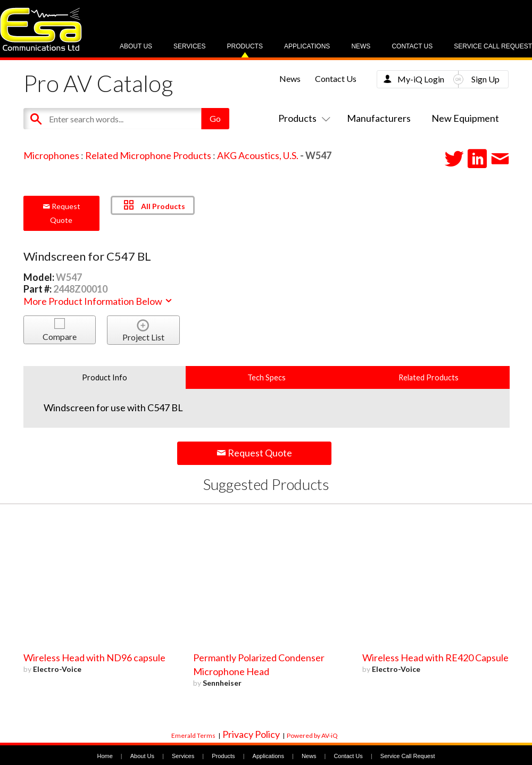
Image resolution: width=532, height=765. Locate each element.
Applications (307, 46)
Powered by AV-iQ (312, 735)
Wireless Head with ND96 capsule (94, 658)
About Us (136, 46)
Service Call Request (493, 46)
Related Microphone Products (148, 155)
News (361, 46)
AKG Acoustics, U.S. (258, 155)
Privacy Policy (251, 734)
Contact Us (412, 46)
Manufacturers (379, 118)
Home (105, 756)
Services (189, 46)
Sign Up (485, 79)
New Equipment (465, 118)
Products (245, 46)
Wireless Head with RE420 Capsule (435, 658)
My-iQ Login (421, 79)
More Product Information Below (98, 301)
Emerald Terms (193, 735)
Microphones (51, 155)
